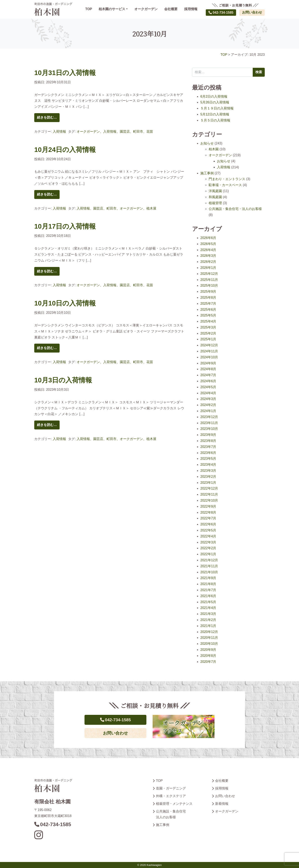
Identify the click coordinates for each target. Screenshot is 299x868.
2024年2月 (208, 405)
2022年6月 (208, 524)
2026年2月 (208, 262)
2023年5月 (208, 459)
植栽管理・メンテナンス (174, 804)
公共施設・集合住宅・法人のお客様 (235, 209)
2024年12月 (209, 345)
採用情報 (191, 9)
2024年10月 (209, 357)
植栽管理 (215, 203)
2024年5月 (208, 387)
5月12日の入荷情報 (215, 114)
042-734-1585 (221, 13)
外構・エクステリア (171, 796)
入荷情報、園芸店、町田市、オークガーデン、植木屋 (116, 208)
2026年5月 (208, 244)
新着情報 (222, 804)
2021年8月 (208, 584)
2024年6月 (208, 381)
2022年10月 (209, 500)
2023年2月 (208, 477)
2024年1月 (208, 411)
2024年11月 (209, 351)
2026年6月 (208, 238)
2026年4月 (208, 250)
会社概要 (171, 9)
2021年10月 (209, 572)
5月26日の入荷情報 (215, 102)
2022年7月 (208, 518)
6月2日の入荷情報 (214, 96)
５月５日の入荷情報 (215, 120)
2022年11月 (209, 494)
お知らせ (207, 143)
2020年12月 (209, 632)
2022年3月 (208, 542)
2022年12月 (209, 488)
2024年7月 (208, 375)
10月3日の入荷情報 (63, 380)
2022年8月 (208, 512)
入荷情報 (59, 132)
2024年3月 (208, 399)
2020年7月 (208, 662)
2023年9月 (208, 435)
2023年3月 (208, 471)
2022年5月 (208, 530)
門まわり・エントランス (227, 179)
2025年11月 (209, 280)
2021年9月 (208, 578)
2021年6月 (208, 596)
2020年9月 (208, 650)
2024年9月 (208, 363)
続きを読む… (47, 117)
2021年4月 (208, 608)
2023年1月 (208, 483)
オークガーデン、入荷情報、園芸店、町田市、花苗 (115, 132)
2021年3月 (208, 614)
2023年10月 (209, 429)
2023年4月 (208, 465)
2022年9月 (208, 506)
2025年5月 (208, 315)
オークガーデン (146, 9)
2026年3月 (208, 256)
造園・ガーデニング (171, 788)
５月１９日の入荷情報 (217, 108)
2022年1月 (208, 554)
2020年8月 (208, 656)
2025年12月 (209, 274)
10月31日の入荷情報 (65, 73)
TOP (89, 9)
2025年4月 (208, 321)
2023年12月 (209, 417)
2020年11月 (209, 638)
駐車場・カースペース (225, 185)
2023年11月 (209, 423)
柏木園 (214, 149)
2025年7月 (208, 304)
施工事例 (207, 173)
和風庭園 (215, 197)
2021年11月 (209, 566)
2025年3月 (208, 327)
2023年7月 (208, 447)
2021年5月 (208, 602)
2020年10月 (209, 644)
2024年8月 (208, 369)
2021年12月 (209, 560)
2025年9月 (208, 292)
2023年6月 (208, 453)
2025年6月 (208, 310)
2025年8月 (208, 298)
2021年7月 (208, 590)
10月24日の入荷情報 (65, 150)
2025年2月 (208, 333)
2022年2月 (208, 548)
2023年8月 (208, 441)
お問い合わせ (252, 12)
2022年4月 (208, 536)
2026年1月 (208, 268)
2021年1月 (208, 626)
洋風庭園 (215, 191)
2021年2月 (208, 620)
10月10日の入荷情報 (65, 303)
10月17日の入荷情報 (65, 226)
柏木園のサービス (112, 9)
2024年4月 (208, 393)
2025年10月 (209, 285)
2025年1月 (208, 339)
